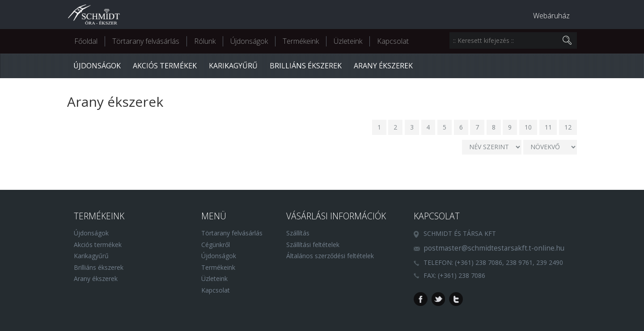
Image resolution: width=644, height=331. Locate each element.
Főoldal (86, 41)
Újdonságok (249, 41)
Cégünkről (216, 245)
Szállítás (298, 233)
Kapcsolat (393, 41)
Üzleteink (348, 41)
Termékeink (301, 41)
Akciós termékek (165, 66)
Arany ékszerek (383, 66)
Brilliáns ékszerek (306, 66)
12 (568, 127)
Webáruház (551, 16)
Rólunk (205, 41)
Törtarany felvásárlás (146, 41)
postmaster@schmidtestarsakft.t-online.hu (494, 248)
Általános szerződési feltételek (330, 256)
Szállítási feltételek (313, 245)
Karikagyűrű (233, 66)
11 (548, 127)
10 (528, 127)
